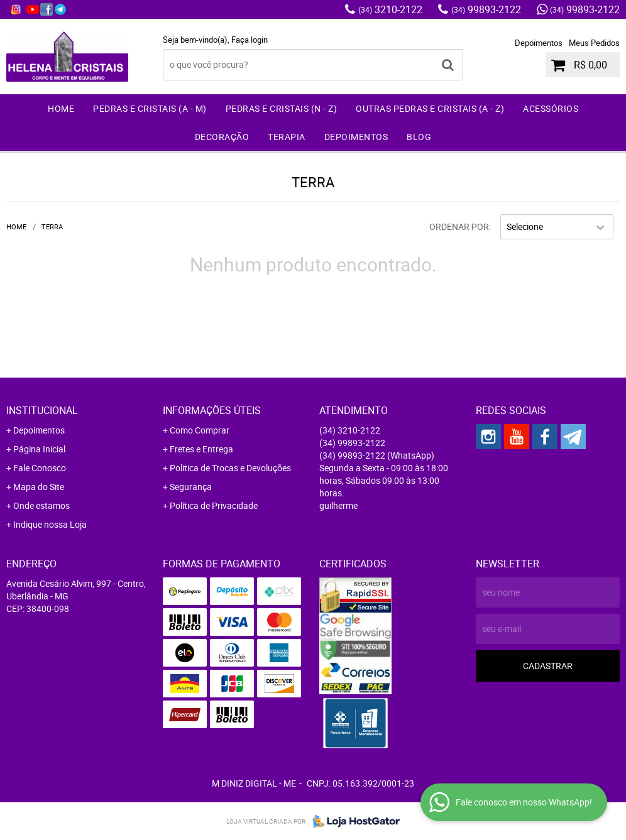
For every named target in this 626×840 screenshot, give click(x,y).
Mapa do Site (39, 487)
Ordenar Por (459, 226)
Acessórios (551, 108)
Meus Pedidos (594, 43)
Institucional (42, 410)
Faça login (250, 40)
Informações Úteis (212, 410)
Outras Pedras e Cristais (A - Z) (430, 108)
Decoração (222, 137)
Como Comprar (200, 430)
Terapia (287, 137)
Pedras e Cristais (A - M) (150, 108)
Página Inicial (39, 449)
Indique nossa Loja (50, 524)
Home (61, 108)
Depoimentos (539, 43)
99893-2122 (486, 9)
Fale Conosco (40, 468)
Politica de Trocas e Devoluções (230, 468)
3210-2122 (390, 9)
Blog (419, 137)
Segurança (191, 487)
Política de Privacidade (214, 505)
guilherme (338, 505)
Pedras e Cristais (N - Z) (282, 108)
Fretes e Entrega (201, 449)
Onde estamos (41, 505)
